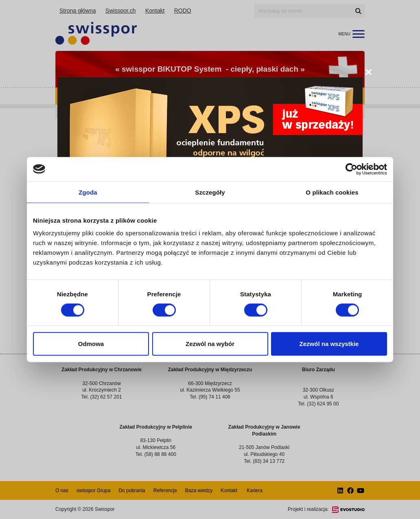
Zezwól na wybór (210, 344)
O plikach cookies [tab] (332, 192)
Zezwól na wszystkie (329, 344)
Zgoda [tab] (88, 192)
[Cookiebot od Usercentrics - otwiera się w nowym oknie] (351, 169)
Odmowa (91, 344)
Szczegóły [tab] (210, 192)
